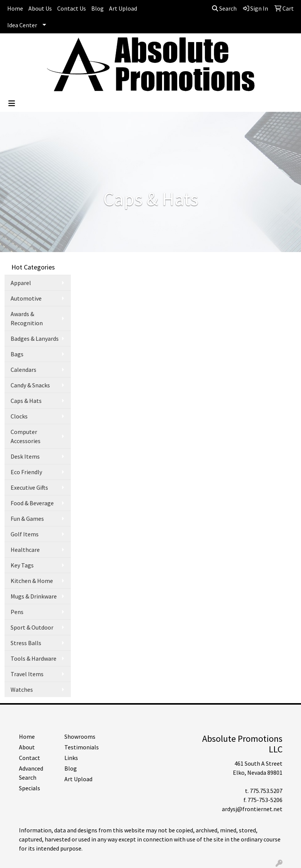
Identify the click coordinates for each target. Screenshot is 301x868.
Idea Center (22, 25)
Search (224, 8)
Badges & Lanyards (35, 338)
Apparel (21, 283)
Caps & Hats (26, 401)
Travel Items (27, 674)
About (27, 747)
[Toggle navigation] (12, 103)
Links (71, 758)
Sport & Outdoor (32, 627)
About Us (40, 8)
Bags (17, 354)
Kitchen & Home (32, 581)
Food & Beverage (32, 503)
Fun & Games (27, 519)
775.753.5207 (266, 791)
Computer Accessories (26, 436)
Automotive (26, 298)
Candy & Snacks (30, 385)
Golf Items (25, 534)
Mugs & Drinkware (34, 596)
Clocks (19, 416)
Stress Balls (26, 643)
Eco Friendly (26, 472)
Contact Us (72, 8)
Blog (97, 8)
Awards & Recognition (27, 318)
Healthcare (25, 550)
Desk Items (25, 456)
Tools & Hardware (34, 658)
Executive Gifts (29, 487)
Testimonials (82, 747)
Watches (22, 689)
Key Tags (22, 565)
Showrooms (80, 736)
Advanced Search (31, 773)
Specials (30, 788)
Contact (30, 758)
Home (15, 8)
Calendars (23, 370)
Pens (17, 612)
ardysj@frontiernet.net (252, 809)
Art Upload (123, 8)
